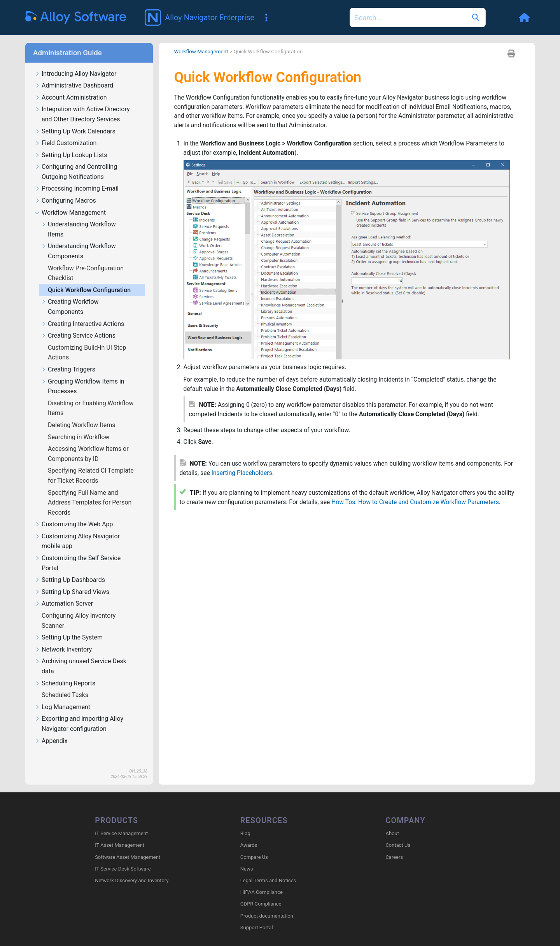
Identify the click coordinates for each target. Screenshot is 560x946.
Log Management (62, 696)
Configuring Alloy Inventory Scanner (79, 609)
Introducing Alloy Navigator (75, 63)
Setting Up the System (69, 626)
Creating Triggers (68, 358)
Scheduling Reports (65, 672)
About (392, 822)
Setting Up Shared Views (72, 581)
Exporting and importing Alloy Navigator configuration (79, 713)
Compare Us (254, 846)
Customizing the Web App (74, 513)
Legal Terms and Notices (268, 870)
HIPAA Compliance (262, 881)
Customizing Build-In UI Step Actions (87, 341)
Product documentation (267, 905)
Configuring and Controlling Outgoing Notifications (76, 161)
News (247, 858)
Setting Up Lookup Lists (71, 144)
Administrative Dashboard (74, 74)
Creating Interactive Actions (82, 313)
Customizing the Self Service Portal (78, 552)
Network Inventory (63, 639)
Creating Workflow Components (70, 296)
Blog (245, 822)
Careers (394, 846)
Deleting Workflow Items (82, 414)
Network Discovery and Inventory (132, 870)
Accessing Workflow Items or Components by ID (88, 442)
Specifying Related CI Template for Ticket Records (91, 464)
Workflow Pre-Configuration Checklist (86, 262)
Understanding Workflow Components (78, 240)
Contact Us (398, 834)
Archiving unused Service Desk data (80, 655)
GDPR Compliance (261, 893)
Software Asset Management (128, 846)
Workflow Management (70, 202)
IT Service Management (121, 822)
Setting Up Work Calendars (75, 120)
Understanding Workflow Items (78, 218)
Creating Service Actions (78, 325)
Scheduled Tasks (66, 684)
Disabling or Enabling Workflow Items (91, 397)
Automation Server (64, 593)
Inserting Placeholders (254, 464)
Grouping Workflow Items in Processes (83, 375)
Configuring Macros (65, 190)
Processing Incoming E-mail (77, 178)
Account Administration (71, 87)
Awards (249, 834)
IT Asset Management (120, 834)
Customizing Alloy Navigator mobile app (77, 530)
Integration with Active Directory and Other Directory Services (82, 103)
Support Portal (257, 917)
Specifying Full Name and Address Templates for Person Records (90, 491)
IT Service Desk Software (123, 858)
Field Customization (66, 132)
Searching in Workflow (79, 426)
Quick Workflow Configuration (90, 279)
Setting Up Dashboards (70, 569)
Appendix (51, 730)
